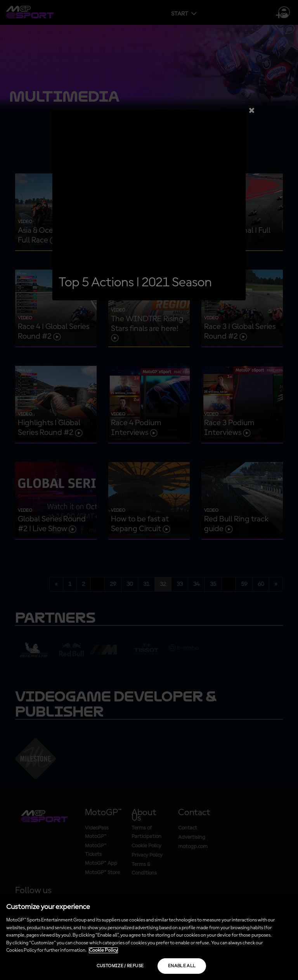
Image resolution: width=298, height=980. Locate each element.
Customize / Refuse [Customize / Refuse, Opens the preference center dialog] (120, 966)
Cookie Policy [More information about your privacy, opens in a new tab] (103, 950)
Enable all (182, 966)
